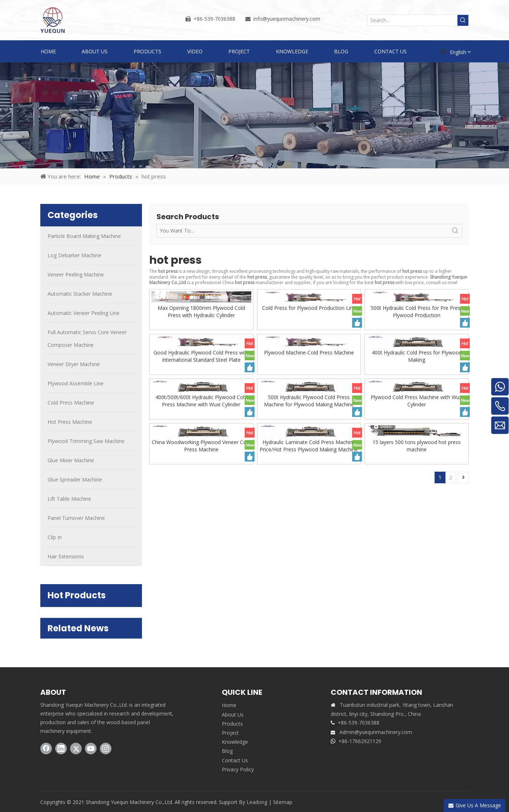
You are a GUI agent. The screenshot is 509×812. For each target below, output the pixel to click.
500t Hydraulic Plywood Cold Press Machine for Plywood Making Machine (309, 401)
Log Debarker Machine (74, 255)
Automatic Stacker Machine (80, 294)
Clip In (55, 537)
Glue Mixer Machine (71, 460)
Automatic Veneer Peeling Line (84, 313)
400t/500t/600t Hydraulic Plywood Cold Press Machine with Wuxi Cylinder (201, 401)
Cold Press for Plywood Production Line (309, 308)
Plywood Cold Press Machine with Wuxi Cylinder (417, 401)
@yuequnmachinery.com (291, 19)
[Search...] (412, 20)
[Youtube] (91, 749)
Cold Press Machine (71, 403)
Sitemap (283, 802)
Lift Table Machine (69, 499)
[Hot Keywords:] (463, 20)
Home (229, 705)
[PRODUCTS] (255, 115)
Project (230, 733)
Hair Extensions (66, 556)
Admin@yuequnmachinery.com (376, 732)
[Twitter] (76, 749)
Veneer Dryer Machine (74, 364)
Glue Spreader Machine (75, 479)
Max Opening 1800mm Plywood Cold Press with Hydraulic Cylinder (201, 311)
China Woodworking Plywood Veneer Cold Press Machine (201, 446)
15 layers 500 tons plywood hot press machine (417, 446)
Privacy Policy (238, 769)
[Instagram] (106, 749)
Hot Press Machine (70, 422)
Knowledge (235, 742)
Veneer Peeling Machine (76, 274)
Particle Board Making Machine (84, 236)
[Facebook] (46, 749)
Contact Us (235, 760)
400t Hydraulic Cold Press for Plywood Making (417, 356)
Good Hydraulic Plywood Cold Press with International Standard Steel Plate (201, 356)
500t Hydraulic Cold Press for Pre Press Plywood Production (417, 311)
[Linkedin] (61, 749)
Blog (227, 751)
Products (232, 724)
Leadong (257, 802)
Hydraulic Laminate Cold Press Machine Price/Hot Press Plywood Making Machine (309, 446)
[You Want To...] (303, 231)
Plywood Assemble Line (76, 383)
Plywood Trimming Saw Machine (86, 441)
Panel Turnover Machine (76, 518)
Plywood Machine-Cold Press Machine (309, 352)
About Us (233, 715)
